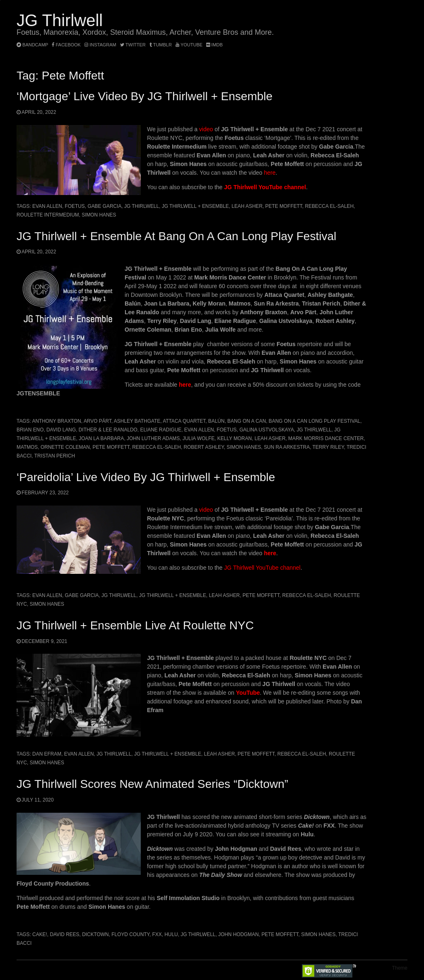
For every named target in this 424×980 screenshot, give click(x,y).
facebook (66, 45)
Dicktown (95, 934)
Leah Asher (247, 206)
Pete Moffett (284, 206)
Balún (217, 421)
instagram (100, 45)
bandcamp (32, 45)
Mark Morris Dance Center (326, 438)
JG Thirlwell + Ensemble (195, 206)
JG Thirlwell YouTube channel (265, 187)
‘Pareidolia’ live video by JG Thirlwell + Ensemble (146, 477)
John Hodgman (238, 934)
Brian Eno (30, 430)
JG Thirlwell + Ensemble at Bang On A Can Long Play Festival (176, 236)
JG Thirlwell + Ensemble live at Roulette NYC (135, 625)
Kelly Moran (235, 438)
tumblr (161, 45)
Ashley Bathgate (137, 421)
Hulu (171, 934)
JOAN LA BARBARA (101, 438)
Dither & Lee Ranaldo (108, 430)
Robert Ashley (204, 447)
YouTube (189, 45)
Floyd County (130, 934)
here (270, 173)
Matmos (27, 447)
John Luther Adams (153, 438)
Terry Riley (328, 447)
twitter (133, 45)
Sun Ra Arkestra (287, 447)
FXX (157, 934)
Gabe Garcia (104, 206)
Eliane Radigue (161, 430)
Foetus (75, 206)
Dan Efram (47, 754)
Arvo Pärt (98, 421)
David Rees (64, 934)
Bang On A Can (247, 421)
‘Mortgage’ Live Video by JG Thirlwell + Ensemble (145, 96)
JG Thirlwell (60, 20)
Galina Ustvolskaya (267, 430)
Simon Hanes (99, 215)
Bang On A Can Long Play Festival (314, 421)
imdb (214, 45)
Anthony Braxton (57, 421)
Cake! (40, 934)
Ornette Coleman (65, 447)
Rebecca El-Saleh (329, 206)
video (206, 129)
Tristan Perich (55, 456)
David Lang (61, 430)
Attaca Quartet (184, 421)
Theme (400, 968)
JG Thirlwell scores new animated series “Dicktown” (152, 784)
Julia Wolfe (199, 438)
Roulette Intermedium (48, 215)
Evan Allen (47, 206)
